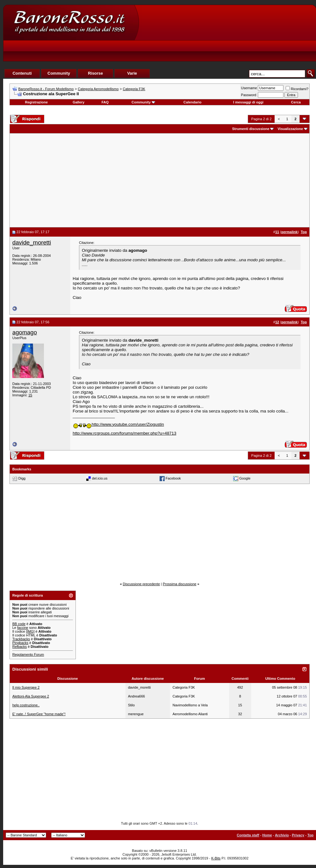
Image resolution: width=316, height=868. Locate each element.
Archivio (282, 835)
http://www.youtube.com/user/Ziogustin (118, 424)
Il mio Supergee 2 (26, 687)
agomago (25, 332)
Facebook (173, 478)
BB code (19, 624)
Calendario (193, 102)
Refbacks (20, 647)
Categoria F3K (134, 89)
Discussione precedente (141, 584)
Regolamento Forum (28, 654)
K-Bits (216, 858)
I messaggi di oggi (248, 102)
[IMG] (30, 631)
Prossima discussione (179, 584)
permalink (289, 232)
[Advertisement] (185, 45)
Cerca (296, 102)
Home (267, 835)
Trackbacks (21, 639)
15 (30, 395)
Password (249, 95)
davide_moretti (32, 242)
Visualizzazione (290, 129)
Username (249, 88)
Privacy (298, 835)
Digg (22, 478)
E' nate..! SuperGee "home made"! (39, 714)
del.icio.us (100, 478)
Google (245, 478)
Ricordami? (297, 89)
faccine (23, 628)
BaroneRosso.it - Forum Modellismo (46, 89)
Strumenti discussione (251, 129)
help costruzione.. (26, 705)
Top (310, 835)
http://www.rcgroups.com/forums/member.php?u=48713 (125, 433)
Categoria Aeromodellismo (98, 89)
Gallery (79, 102)
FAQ (105, 102)
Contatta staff (248, 835)
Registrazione (36, 102)
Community (143, 102)
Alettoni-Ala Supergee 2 (31, 696)
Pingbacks (20, 643)
